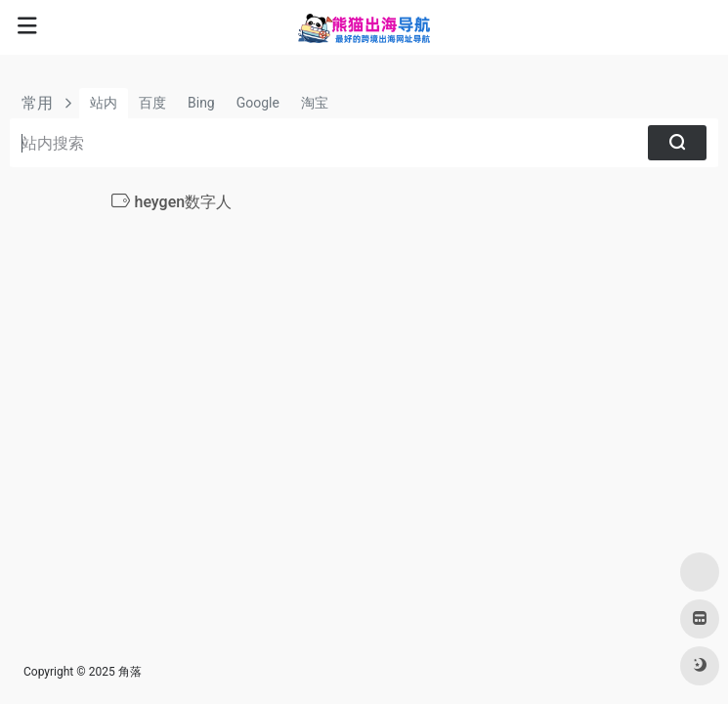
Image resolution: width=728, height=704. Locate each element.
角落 (130, 672)
